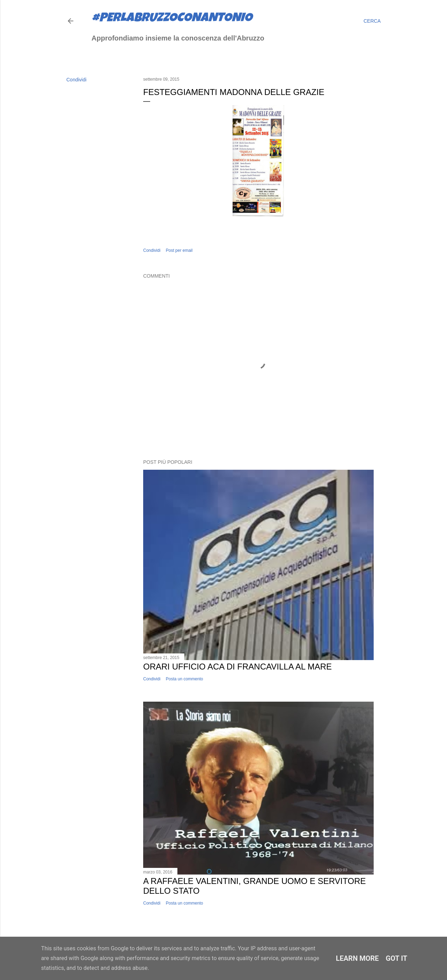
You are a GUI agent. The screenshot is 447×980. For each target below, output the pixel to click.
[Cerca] (372, 21)
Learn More (357, 958)
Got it (397, 958)
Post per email (179, 250)
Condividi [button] (76, 80)
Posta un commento (185, 679)
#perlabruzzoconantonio (172, 19)
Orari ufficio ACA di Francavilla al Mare (237, 667)
